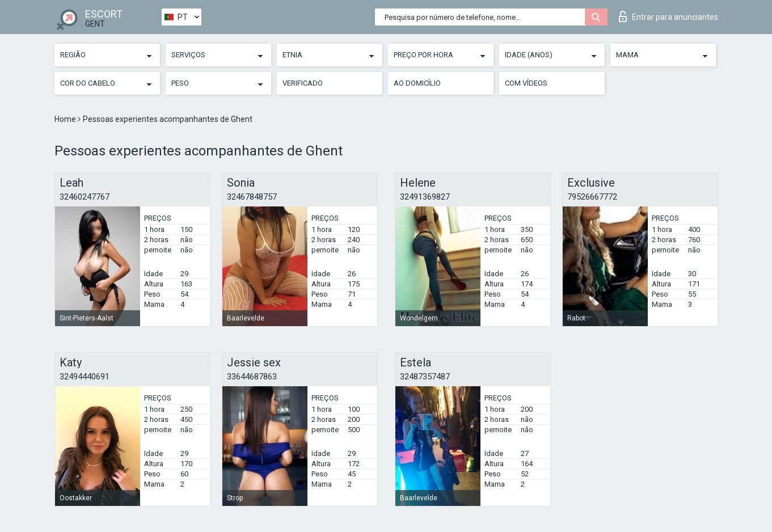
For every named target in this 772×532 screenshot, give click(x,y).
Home (66, 119)
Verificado (303, 83)
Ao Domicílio (417, 83)
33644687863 (252, 377)
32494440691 (85, 377)
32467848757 (252, 197)
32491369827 (425, 197)
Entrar (668, 16)
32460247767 (85, 197)
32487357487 (425, 377)
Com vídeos (526, 83)
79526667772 (592, 197)
